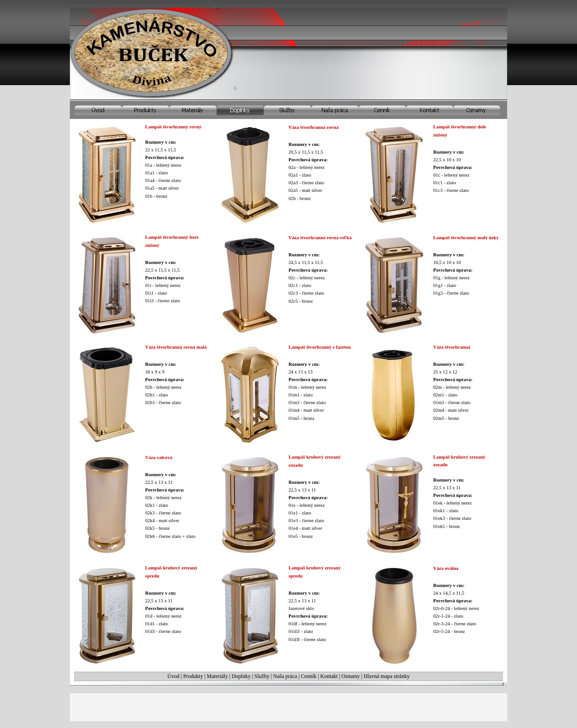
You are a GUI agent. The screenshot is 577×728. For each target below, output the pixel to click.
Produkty (193, 676)
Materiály (218, 676)
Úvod (173, 676)
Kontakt (329, 676)
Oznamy (351, 676)
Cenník (309, 676)
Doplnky (241, 676)
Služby (262, 676)
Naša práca (285, 676)
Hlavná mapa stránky (387, 676)
